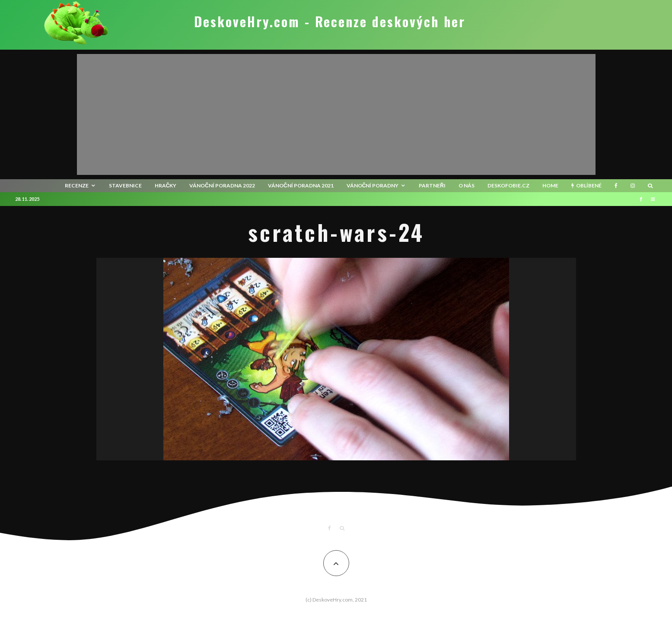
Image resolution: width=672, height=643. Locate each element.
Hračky (166, 185)
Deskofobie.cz (508, 185)
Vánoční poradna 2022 (222, 185)
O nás (467, 185)
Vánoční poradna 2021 (301, 185)
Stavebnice (125, 185)
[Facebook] (616, 186)
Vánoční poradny (373, 185)
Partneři (432, 185)
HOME (550, 185)
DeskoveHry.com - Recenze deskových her (330, 22)
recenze (77, 185)
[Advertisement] (336, 114)
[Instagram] (633, 186)
